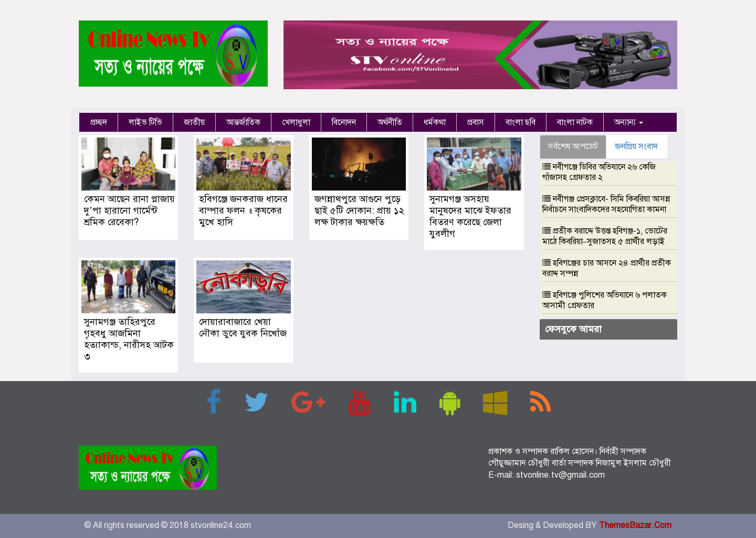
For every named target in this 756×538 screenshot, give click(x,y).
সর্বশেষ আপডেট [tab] (573, 146)
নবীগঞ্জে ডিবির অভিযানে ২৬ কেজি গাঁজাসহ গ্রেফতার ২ (599, 172)
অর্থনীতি (390, 122)
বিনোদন (344, 122)
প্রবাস (476, 122)
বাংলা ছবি (521, 122)
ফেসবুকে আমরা (573, 329)
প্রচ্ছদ (99, 122)
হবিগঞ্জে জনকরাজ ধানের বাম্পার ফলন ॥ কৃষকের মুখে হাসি (243, 210)
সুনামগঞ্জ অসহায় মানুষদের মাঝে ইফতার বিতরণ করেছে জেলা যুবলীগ (470, 216)
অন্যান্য (629, 122)
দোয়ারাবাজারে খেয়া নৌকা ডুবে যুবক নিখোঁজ (243, 328)
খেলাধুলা (296, 122)
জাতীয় (194, 122)
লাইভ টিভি (145, 122)
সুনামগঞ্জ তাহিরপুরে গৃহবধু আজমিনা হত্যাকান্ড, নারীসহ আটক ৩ (129, 339)
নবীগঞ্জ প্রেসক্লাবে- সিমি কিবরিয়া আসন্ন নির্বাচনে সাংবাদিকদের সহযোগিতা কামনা (606, 204)
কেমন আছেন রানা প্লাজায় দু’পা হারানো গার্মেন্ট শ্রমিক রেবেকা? (129, 210)
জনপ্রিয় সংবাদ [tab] (636, 146)
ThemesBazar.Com (635, 525)
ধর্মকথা (435, 122)
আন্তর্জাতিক (243, 122)
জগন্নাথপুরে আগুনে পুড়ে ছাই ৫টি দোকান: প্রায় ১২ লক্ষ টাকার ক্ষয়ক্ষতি (359, 210)
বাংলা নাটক (575, 122)
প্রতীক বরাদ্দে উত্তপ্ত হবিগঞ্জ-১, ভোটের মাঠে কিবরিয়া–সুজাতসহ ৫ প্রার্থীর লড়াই (605, 236)
